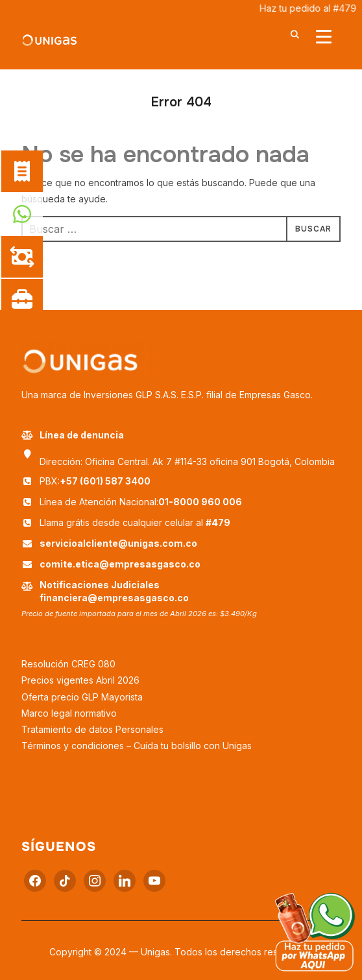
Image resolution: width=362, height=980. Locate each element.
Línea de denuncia (73, 435)
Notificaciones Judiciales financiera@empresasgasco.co (114, 591)
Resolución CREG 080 (68, 664)
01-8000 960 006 (200, 502)
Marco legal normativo (69, 713)
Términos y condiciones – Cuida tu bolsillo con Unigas (137, 746)
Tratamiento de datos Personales (92, 729)
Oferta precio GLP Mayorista (82, 697)
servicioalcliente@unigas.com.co (118, 543)
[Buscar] (295, 34)
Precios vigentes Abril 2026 (80, 680)
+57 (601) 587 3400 (105, 481)
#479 (218, 522)
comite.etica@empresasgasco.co (120, 564)
